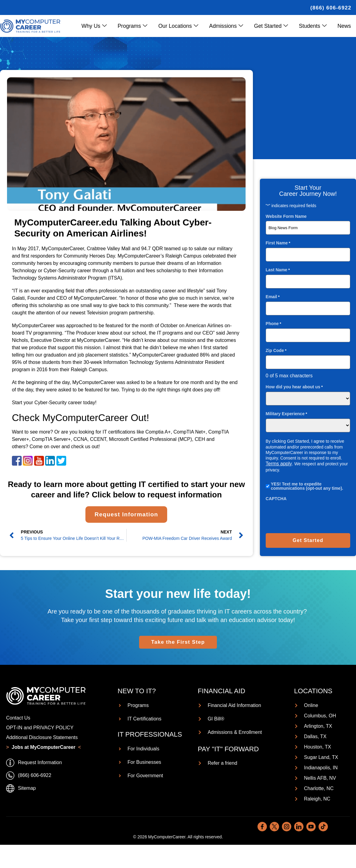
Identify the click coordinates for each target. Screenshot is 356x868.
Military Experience (286, 414)
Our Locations (183, 26)
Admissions (230, 26)
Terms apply (279, 463)
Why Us (100, 26)
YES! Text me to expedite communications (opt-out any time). (307, 486)
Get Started (273, 26)
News (345, 26)
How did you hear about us (294, 387)
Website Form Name (286, 216)
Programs (138, 26)
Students (314, 26)
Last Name (278, 270)
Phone (273, 323)
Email (273, 297)
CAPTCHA (276, 498)
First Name (278, 243)
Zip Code (276, 350)
